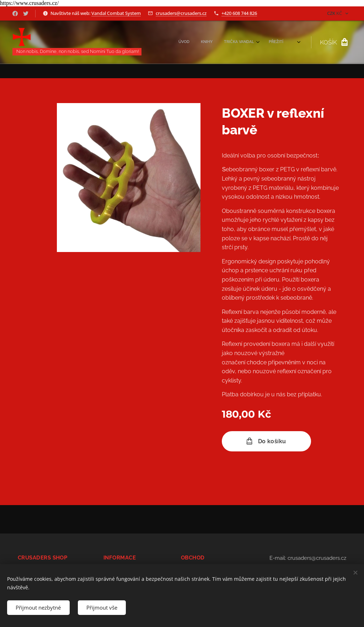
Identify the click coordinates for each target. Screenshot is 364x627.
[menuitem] (236, 42)
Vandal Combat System (116, 13)
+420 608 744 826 (239, 13)
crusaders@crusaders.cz (181, 13)
